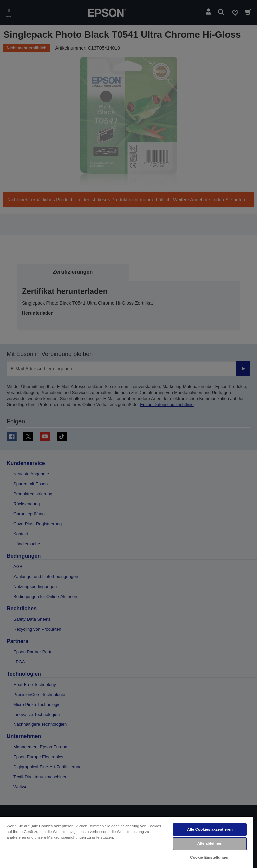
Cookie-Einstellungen (210, 857)
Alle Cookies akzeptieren (210, 829)
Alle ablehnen (210, 843)
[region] (127, 842)
